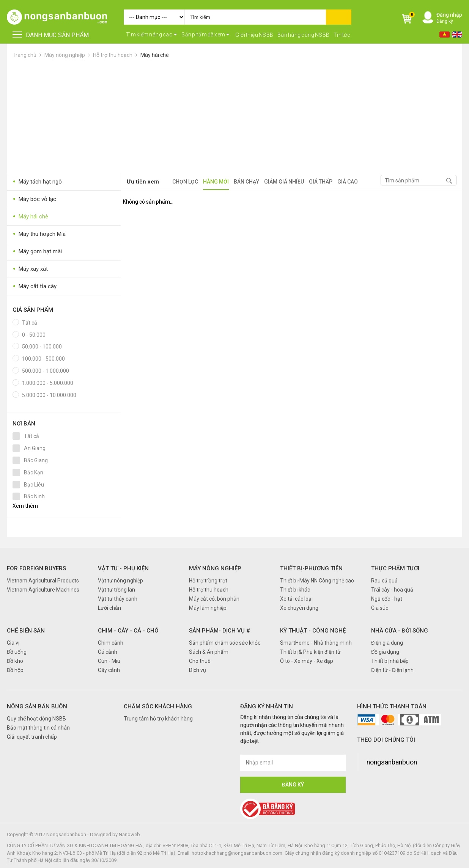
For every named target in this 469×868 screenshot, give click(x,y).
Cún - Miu (109, 661)
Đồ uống (17, 652)
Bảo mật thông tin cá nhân (38, 728)
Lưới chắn (109, 608)
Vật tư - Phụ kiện (123, 568)
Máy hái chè (155, 55)
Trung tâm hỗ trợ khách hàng (158, 719)
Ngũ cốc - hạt (387, 599)
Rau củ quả (384, 581)
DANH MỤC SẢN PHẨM (51, 35)
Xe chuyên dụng (299, 608)
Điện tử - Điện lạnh (392, 670)
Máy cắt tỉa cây (35, 286)
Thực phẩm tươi (395, 568)
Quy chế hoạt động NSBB (36, 719)
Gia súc (380, 608)
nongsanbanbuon (392, 762)
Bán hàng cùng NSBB (304, 35)
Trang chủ (24, 55)
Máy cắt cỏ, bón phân (214, 599)
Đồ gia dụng (385, 652)
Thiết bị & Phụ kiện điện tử (310, 652)
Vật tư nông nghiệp (120, 581)
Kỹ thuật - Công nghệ (313, 631)
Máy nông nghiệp (65, 55)
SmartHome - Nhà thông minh (316, 643)
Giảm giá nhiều (284, 182)
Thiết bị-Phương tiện (311, 568)
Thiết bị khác (295, 590)
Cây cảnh (109, 670)
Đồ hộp (15, 670)
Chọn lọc (185, 182)
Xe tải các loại (296, 599)
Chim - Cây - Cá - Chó (128, 631)
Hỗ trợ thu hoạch (113, 55)
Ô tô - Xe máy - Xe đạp (307, 661)
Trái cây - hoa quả (392, 590)
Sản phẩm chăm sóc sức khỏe (225, 643)
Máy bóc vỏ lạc (34, 199)
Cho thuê (200, 661)
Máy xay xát (30, 269)
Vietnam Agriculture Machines (43, 590)
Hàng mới (216, 182)
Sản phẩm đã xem (205, 35)
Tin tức (342, 35)
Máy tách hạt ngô (37, 182)
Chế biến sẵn (26, 631)
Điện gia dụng (387, 643)
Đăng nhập (449, 15)
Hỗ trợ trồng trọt (208, 581)
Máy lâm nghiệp (208, 608)
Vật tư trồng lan (116, 590)
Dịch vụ (198, 670)
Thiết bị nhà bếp (390, 661)
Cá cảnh (108, 652)
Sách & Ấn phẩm (209, 652)
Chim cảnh (111, 643)
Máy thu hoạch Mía (39, 234)
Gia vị (13, 643)
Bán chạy (246, 182)
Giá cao (348, 182)
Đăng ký (445, 21)
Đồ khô (15, 661)
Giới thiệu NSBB (254, 35)
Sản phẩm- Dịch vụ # (220, 631)
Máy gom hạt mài (37, 252)
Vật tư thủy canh (118, 599)
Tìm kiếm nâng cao (152, 35)
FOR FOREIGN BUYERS (36, 568)
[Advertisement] (234, 116)
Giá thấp (321, 182)
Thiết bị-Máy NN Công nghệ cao (317, 581)
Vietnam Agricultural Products (43, 581)
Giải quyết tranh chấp (32, 737)
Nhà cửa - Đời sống (400, 631)
